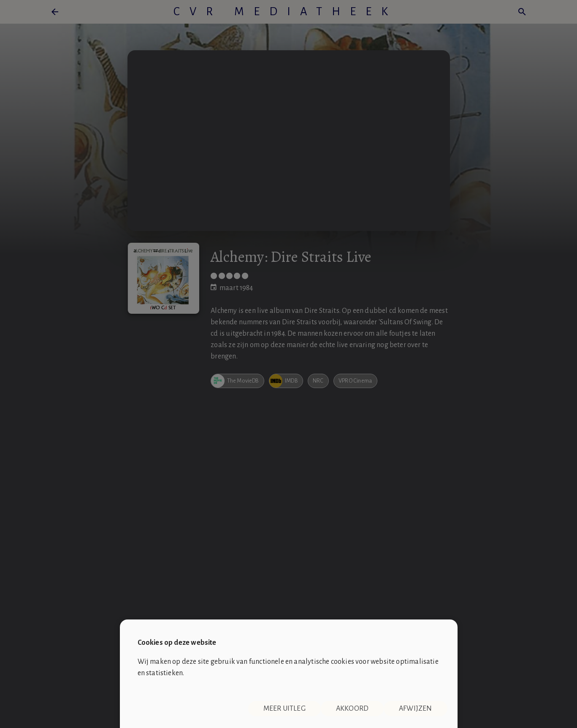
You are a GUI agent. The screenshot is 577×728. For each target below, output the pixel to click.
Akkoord (352, 709)
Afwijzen (415, 709)
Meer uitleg (284, 709)
